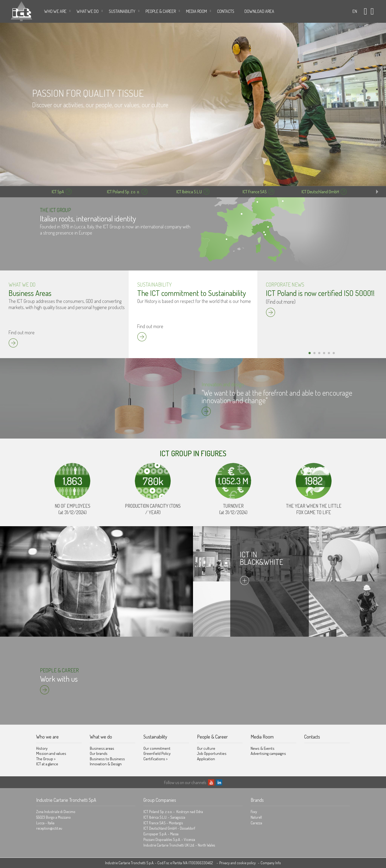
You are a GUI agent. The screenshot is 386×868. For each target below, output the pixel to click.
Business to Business (107, 759)
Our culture (206, 748)
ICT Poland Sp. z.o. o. (123, 192)
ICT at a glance (47, 764)
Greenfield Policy (157, 753)
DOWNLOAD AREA (259, 11)
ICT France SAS (255, 192)
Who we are (55, 11)
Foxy (254, 812)
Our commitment (157, 748)
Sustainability (122, 11)
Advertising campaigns (268, 753)
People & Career (161, 11)
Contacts (226, 11)
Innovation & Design (106, 764)
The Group (46, 759)
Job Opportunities (212, 753)
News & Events (263, 748)
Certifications (155, 759)
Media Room (196, 11)
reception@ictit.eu (49, 828)
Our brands (99, 753)
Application (206, 759)
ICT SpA (58, 192)
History (42, 748)
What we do (88, 11)
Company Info (271, 863)
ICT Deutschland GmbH (320, 192)
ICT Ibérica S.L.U (189, 192)
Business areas (102, 748)
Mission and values (51, 753)
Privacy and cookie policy (237, 863)
